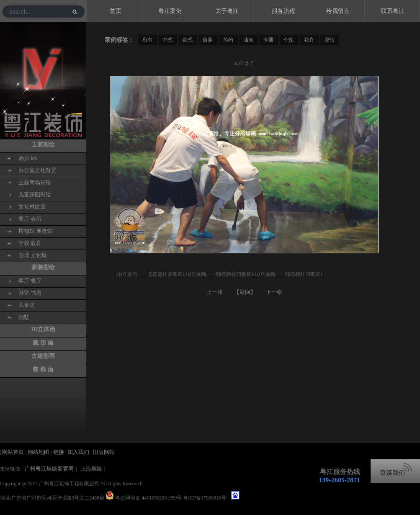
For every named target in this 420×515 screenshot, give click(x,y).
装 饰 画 (43, 370)
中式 (167, 40)
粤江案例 (170, 11)
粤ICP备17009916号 (205, 498)
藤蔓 (208, 40)
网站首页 (14, 452)
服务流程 (283, 11)
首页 (116, 11)
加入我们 (78, 452)
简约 (228, 40)
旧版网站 (104, 452)
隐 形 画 (43, 343)
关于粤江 (227, 11)
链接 (59, 452)
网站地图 (39, 452)
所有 (147, 40)
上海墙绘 (91, 469)
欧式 (188, 40)
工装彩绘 (43, 145)
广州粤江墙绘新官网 (49, 469)
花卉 (309, 40)
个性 (289, 40)
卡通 (268, 40)
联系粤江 (393, 11)
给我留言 (338, 11)
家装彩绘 (43, 267)
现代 (329, 40)
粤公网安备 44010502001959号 (148, 498)
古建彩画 (43, 356)
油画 (248, 40)
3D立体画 (43, 329)
